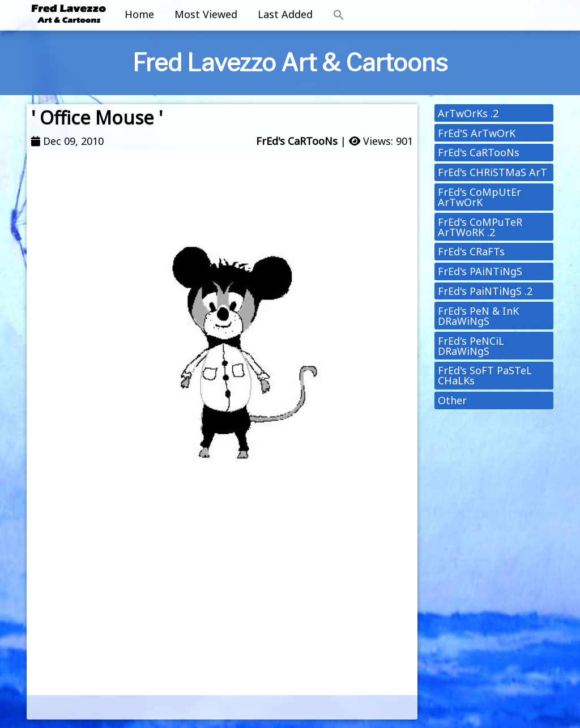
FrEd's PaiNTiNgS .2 (485, 291)
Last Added (285, 14)
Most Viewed (206, 14)
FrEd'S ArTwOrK (477, 133)
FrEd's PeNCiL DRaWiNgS (471, 346)
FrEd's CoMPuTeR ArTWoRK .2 (480, 227)
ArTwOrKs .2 (468, 113)
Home (139, 14)
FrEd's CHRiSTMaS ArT (492, 172)
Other (452, 400)
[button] (339, 15)
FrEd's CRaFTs (471, 251)
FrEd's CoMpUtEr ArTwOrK (479, 197)
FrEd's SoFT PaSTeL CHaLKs (485, 375)
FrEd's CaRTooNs (297, 141)
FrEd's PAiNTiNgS (480, 271)
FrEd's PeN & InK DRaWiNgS (478, 316)
